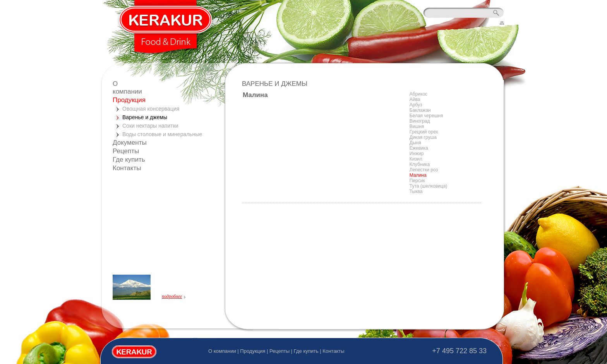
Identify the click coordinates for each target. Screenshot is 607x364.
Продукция (129, 100)
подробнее (172, 296)
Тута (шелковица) (429, 186)
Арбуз (416, 105)
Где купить (129, 160)
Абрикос (418, 94)
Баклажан (420, 110)
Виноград (420, 121)
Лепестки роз (424, 170)
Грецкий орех (424, 132)
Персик (417, 181)
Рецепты (126, 151)
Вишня (417, 126)
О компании (127, 88)
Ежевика (419, 148)
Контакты (127, 168)
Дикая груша (423, 137)
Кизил (416, 159)
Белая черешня (426, 116)
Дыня (415, 143)
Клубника (420, 164)
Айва (415, 99)
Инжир (417, 154)
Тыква (416, 191)
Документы (130, 143)
